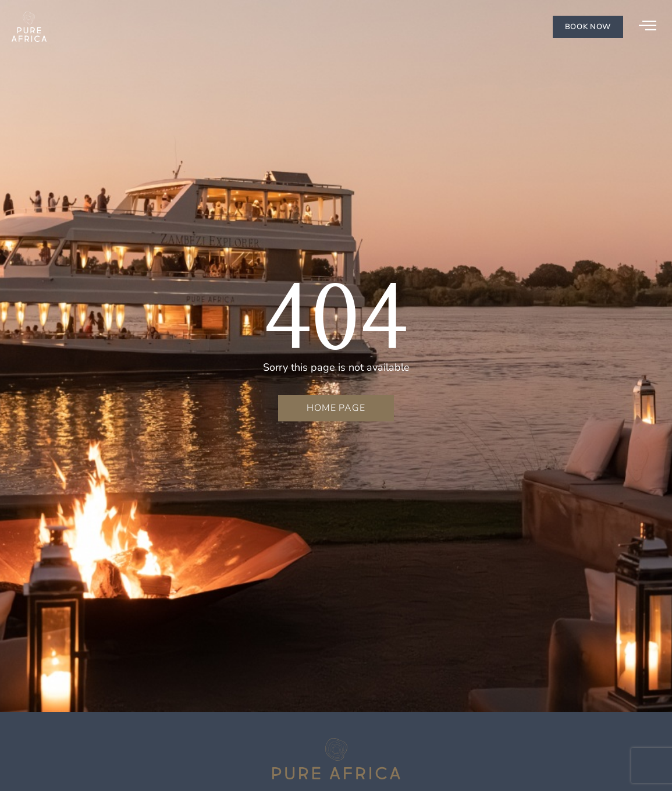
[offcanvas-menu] (648, 26)
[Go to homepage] (29, 27)
